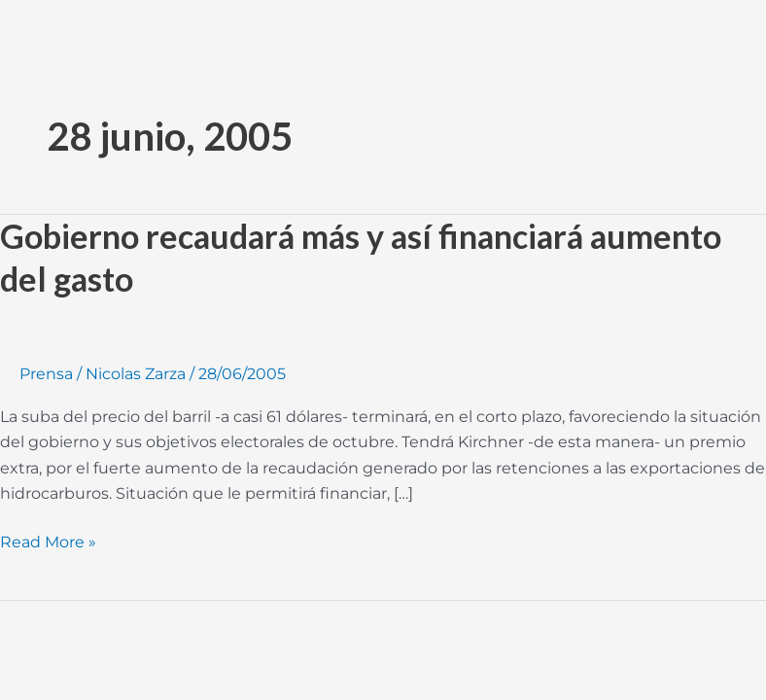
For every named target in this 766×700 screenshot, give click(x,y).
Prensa (46, 374)
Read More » (48, 541)
